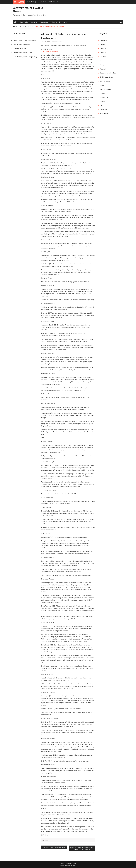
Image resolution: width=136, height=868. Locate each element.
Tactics (102, 105)
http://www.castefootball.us (50, 51)
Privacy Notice (23, 22)
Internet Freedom (106, 81)
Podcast (102, 93)
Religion (102, 101)
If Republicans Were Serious (23, 53)
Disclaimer (34, 22)
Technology (104, 110)
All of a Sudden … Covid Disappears (48, 2)
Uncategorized (105, 113)
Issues (102, 85)
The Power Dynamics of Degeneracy (25, 57)
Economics (103, 61)
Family (102, 65)
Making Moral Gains (20, 49)
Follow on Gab (55, 22)
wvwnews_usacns (57, 42)
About (65, 22)
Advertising (44, 22)
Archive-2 (103, 53)
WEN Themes (73, 866)
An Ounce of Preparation (22, 45)
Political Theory (105, 97)
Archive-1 (47, 840)
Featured (103, 69)
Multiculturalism (105, 89)
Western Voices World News (28, 10)
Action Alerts (104, 40)
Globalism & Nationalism (108, 73)
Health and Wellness (106, 77)
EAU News (103, 57)
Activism (103, 45)
